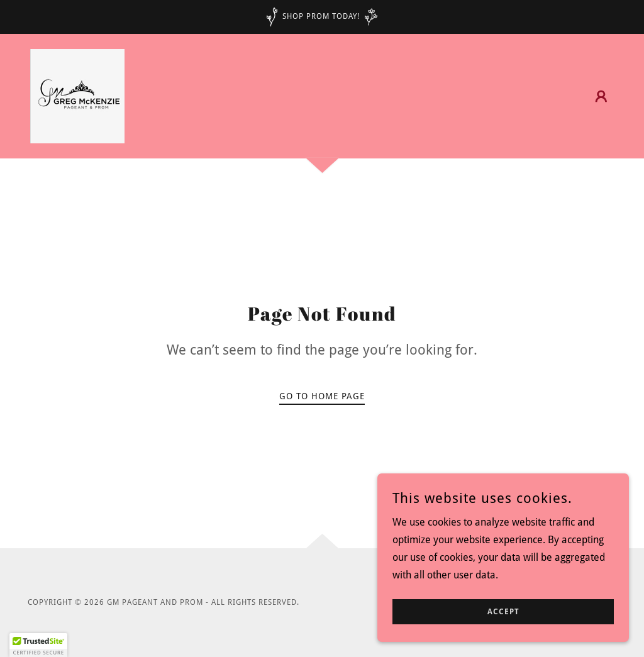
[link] (77, 95)
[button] (601, 96)
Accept (503, 612)
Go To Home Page (322, 396)
